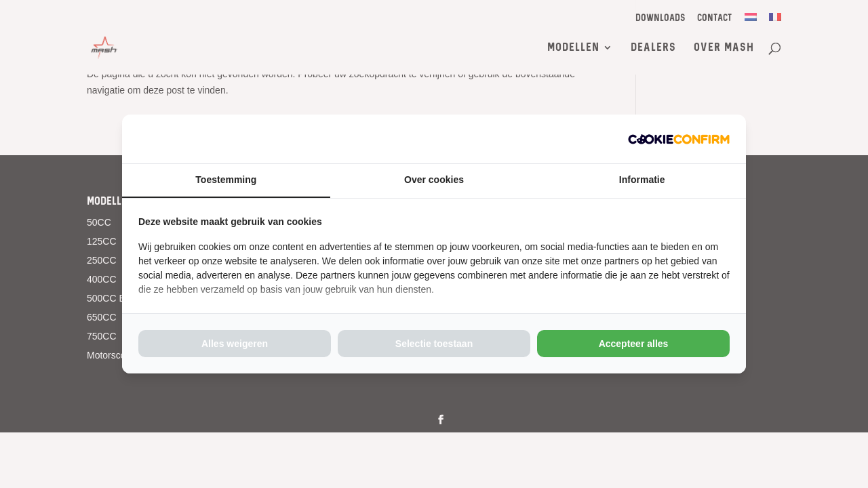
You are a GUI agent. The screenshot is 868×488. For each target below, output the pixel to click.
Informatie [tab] (642, 180)
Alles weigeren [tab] (235, 344)
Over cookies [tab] (434, 180)
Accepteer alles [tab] (634, 344)
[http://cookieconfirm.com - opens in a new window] (679, 139)
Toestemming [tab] (226, 180)
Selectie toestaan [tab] (434, 344)
